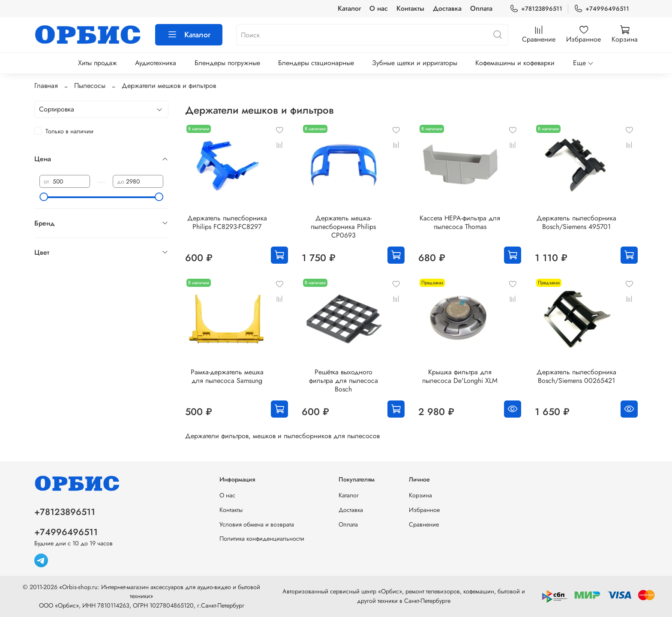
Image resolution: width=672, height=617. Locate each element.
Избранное (424, 510)
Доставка (447, 8)
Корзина (420, 495)
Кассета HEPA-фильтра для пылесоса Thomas (460, 222)
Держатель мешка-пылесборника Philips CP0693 (343, 227)
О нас (379, 8)
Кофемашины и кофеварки (515, 63)
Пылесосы (90, 86)
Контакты (410, 8)
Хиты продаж (97, 63)
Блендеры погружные (227, 63)
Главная (46, 86)
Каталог (349, 8)
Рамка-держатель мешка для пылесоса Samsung (227, 376)
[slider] (44, 197)
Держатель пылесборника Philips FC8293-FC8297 (227, 222)
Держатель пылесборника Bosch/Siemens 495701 (576, 222)
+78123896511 (536, 9)
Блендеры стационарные (316, 63)
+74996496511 (601, 9)
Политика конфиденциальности (262, 539)
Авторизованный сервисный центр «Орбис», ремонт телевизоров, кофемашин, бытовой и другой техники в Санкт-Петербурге (404, 596)
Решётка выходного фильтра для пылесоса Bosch (343, 381)
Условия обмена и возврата (257, 524)
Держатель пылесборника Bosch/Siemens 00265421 (576, 376)
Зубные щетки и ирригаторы (415, 63)
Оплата (481, 8)
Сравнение (424, 524)
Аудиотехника (156, 63)
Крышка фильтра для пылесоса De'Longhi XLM (460, 376)
